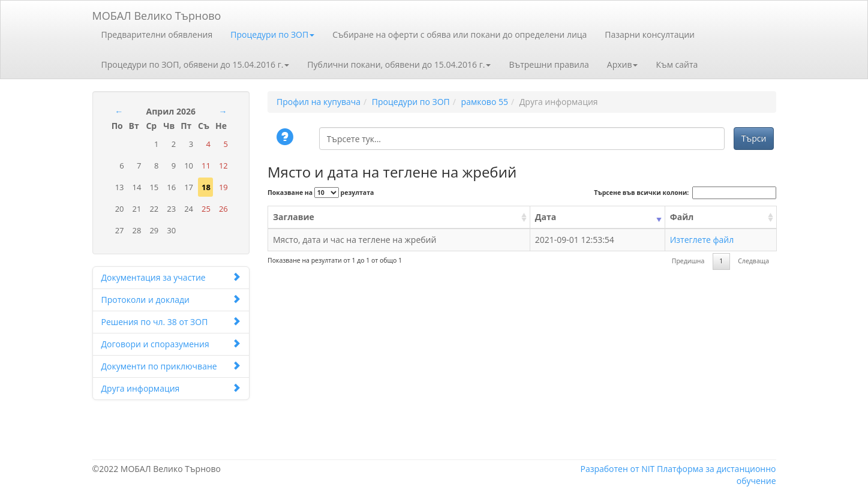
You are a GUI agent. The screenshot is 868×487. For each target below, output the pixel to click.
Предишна (688, 261)
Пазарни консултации (650, 34)
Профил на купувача (319, 102)
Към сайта (677, 64)
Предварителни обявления (157, 34)
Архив (623, 64)
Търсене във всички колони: (685, 193)
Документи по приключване (171, 366)
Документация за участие (171, 277)
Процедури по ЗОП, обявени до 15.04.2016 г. (196, 64)
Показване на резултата (321, 193)
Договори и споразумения (171, 344)
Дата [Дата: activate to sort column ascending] (546, 217)
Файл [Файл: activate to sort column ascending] (682, 217)
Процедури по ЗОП (272, 34)
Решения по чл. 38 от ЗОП (171, 322)
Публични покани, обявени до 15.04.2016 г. (399, 64)
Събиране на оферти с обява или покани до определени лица (459, 34)
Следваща (753, 261)
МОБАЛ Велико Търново (157, 13)
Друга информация (171, 388)
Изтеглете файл (702, 240)
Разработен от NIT (617, 469)
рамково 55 (485, 102)
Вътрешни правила (549, 64)
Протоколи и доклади (171, 300)
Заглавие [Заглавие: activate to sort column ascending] (294, 217)
